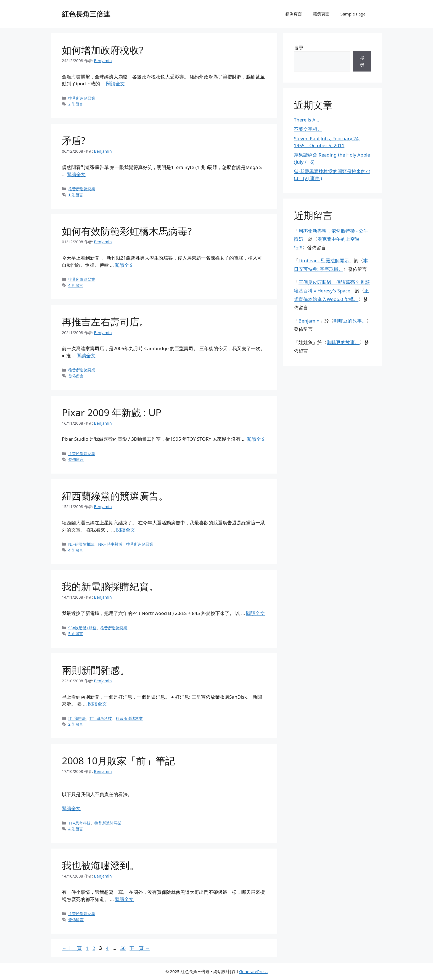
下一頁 (139, 948)
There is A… (307, 120)
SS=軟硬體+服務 (82, 628)
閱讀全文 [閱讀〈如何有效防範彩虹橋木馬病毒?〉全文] (124, 265)
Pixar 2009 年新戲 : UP (112, 412)
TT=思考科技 (101, 718)
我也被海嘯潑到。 (101, 865)
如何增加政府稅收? (103, 50)
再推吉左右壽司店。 (105, 322)
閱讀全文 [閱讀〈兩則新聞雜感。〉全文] (97, 704)
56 (123, 948)
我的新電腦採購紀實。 (110, 586)
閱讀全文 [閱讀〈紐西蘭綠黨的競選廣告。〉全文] (126, 530)
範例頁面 (294, 14)
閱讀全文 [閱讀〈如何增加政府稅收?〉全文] (115, 84)
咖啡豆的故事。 (350, 321)
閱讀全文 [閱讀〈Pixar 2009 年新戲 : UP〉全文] (256, 439)
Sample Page (353, 14)
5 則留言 (76, 634)
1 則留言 (76, 195)
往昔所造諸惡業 (82, 98)
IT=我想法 (77, 718)
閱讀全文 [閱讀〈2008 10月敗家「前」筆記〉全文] (71, 808)
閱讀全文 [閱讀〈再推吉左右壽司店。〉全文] (86, 356)
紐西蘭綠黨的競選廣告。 (115, 496)
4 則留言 (76, 285)
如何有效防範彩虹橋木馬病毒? (127, 231)
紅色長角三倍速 (86, 14)
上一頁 (72, 948)
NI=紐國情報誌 (81, 544)
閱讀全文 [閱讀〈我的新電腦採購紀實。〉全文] (255, 613)
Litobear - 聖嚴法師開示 (324, 261)
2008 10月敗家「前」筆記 (118, 761)
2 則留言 (76, 104)
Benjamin (309, 321)
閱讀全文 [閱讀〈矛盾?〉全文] (76, 174)
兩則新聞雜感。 (96, 670)
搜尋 (299, 48)
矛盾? (74, 140)
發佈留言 (76, 376)
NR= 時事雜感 (110, 544)
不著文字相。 (308, 129)
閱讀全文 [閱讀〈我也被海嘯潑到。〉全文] (124, 899)
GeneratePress (253, 971)
